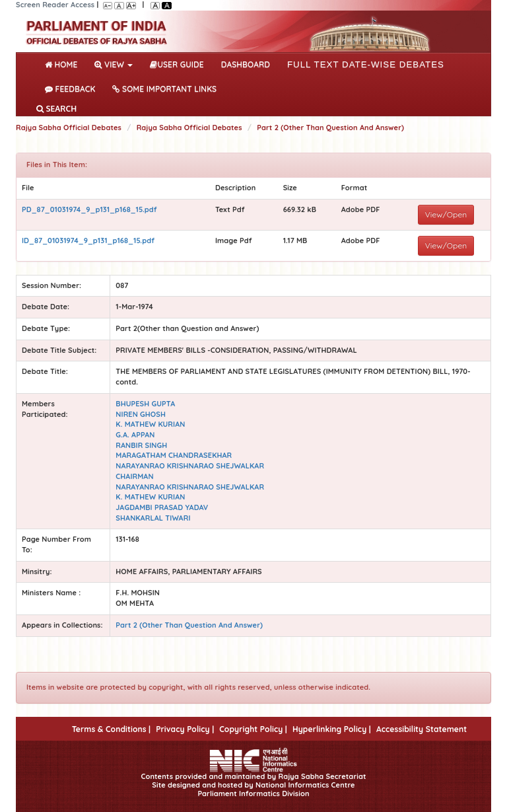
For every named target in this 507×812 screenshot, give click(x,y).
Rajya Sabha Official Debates (69, 128)
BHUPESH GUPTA (145, 404)
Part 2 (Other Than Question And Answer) (330, 128)
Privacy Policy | (185, 729)
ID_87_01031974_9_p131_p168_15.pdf (88, 240)
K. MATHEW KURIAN (150, 424)
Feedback (70, 89)
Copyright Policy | (253, 729)
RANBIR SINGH (141, 445)
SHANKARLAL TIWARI (153, 518)
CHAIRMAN (134, 476)
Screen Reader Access (55, 5)
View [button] (114, 64)
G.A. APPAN (135, 435)
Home (64, 63)
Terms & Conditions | (111, 729)
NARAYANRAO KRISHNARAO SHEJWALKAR (190, 466)
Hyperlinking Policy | (332, 729)
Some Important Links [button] (164, 89)
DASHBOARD (246, 64)
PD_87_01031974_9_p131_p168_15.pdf (89, 209)
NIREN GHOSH (141, 414)
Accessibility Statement (422, 729)
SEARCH (56, 109)
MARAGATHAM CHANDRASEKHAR (174, 455)
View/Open (446, 214)
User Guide (177, 64)
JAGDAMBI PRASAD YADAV (162, 507)
